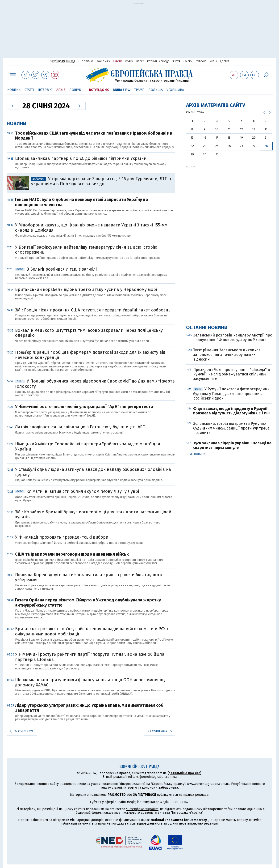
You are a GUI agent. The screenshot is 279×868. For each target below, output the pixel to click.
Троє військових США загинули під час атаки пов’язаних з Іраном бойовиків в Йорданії (94, 136)
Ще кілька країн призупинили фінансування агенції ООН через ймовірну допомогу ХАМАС (90, 682)
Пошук (75, 90)
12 (242, 129)
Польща (156, 90)
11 (229, 129)
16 (205, 138)
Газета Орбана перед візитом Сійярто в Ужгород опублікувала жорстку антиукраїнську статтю (88, 603)
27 (254, 146)
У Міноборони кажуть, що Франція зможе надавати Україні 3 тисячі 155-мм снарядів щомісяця (91, 228)
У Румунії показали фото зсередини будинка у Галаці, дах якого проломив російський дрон (231, 394)
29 (192, 154)
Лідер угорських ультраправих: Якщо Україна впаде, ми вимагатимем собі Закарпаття (90, 708)
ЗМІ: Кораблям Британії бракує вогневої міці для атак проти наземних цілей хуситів (93, 515)
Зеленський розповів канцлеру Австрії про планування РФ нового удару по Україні (233, 337)
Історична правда (158, 62)
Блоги (140, 62)
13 (254, 129)
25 (229, 146)
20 (254, 138)
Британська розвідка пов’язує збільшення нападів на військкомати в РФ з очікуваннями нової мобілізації (92, 631)
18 (229, 138)
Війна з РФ (122, 90)
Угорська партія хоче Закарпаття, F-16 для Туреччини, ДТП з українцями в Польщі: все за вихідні (101, 181)
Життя (176, 62)
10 (217, 129)
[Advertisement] (139, 32)
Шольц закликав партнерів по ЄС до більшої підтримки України (81, 158)
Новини (14, 90)
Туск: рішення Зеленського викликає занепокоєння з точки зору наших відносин (227, 355)
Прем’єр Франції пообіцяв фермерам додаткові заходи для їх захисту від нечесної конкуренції (90, 355)
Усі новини (198, 454)
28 (266, 146)
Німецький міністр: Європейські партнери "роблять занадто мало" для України (88, 447)
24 (217, 146)
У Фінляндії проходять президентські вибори (62, 537)
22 (192, 146)
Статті (29, 90)
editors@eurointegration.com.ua (152, 777)
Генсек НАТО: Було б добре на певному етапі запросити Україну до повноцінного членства (82, 202)
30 (205, 154)
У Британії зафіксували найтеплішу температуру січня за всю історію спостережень (86, 250)
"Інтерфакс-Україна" (142, 809)
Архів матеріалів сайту (216, 105)
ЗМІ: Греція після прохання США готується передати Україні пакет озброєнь (93, 310)
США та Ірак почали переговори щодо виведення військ (72, 554)
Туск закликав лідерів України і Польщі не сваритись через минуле (232, 445)
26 (242, 146)
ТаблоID (201, 62)
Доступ (225, 62)
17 (217, 138)
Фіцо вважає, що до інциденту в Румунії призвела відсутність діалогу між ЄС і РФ (231, 411)
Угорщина (175, 90)
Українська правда (63, 61)
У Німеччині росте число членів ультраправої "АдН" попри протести (84, 407)
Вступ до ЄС (99, 90)
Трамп (139, 90)
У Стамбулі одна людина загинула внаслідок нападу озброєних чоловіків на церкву (93, 472)
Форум (129, 62)
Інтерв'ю (45, 90)
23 (205, 146)
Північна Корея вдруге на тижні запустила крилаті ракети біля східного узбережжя (89, 577)
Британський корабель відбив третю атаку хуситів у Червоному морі (86, 289)
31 (217, 154)
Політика (88, 62)
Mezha (213, 62)
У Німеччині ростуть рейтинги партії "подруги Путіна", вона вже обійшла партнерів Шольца (90, 657)
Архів (61, 90)
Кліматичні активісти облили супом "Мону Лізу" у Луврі (77, 491)
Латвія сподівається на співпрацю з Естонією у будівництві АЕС (80, 427)
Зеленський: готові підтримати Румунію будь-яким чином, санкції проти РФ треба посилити (231, 428)
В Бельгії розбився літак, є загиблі (56, 269)
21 (266, 138)
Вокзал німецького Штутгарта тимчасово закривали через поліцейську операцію (89, 333)
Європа (118, 62)
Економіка (103, 62)
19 (242, 138)
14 (266, 129)
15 (192, 138)
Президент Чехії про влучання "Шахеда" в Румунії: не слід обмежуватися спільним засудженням (232, 374)
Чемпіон (188, 62)
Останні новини (207, 327)
